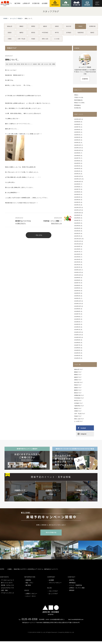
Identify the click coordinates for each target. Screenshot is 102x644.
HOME (5, 18)
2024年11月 (78, 148)
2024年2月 (77, 171)
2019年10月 (78, 306)
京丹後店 (69, 33)
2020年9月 (77, 278)
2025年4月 (77, 135)
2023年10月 (78, 182)
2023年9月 (77, 184)
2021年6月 (77, 254)
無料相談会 (72, 583)
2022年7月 (77, 220)
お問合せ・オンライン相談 (77, 588)
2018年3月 (77, 356)
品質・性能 (4, 590)
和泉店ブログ (78, 385)
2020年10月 (78, 275)
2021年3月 (77, 262)
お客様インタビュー (31, 594)
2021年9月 (77, 246)
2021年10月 (78, 244)
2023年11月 (78, 179)
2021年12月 (78, 239)
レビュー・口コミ (31, 596)
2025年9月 (77, 122)
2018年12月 (78, 332)
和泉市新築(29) (78, 100)
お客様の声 (26, 3)
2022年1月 (77, 236)
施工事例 (17, 3)
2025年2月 (77, 140)
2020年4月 (77, 291)
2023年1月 (77, 205)
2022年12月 (78, 207)
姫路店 (45, 26)
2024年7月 (77, 158)
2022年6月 (77, 223)
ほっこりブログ (53, 594)
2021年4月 (77, 259)
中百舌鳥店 (45, 33)
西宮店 (33, 33)
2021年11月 (78, 241)
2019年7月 (77, 314)
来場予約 (72, 580)
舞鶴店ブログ (78, 372)
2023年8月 (77, 187)
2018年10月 (78, 337)
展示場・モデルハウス (8, 585)
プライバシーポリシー (55, 583)
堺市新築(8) (77, 105)
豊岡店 (33, 26)
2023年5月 (77, 194)
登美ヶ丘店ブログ (79, 419)
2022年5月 (77, 226)
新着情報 (28, 580)
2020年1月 (77, 298)
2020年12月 (78, 270)
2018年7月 (77, 345)
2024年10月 (78, 150)
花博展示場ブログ (79, 395)
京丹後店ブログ (78, 403)
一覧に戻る (39, 235)
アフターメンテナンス (8, 593)
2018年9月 (77, 340)
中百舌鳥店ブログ (79, 398)
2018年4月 (77, 353)
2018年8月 (77, 343)
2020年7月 (77, 283)
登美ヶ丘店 (45, 39)
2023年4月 (77, 197)
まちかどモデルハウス (8, 588)
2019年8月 (77, 311)
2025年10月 (78, 119)
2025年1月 (77, 143)
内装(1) (76, 95)
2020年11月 (78, 272)
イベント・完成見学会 (76, 585)
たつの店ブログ (78, 421)
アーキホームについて (8, 580)
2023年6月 (77, 192)
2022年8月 (77, 218)
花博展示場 (92, 26)
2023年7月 (77, 189)
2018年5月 (77, 350)
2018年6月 (77, 348)
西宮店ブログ (78, 393)
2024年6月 (77, 161)
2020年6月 (77, 285)
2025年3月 (77, 137)
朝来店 (92, 33)
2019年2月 (77, 327)
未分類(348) (78, 108)
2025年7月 (77, 127)
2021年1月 (77, 267)
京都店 (10, 39)
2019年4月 (77, 322)
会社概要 (45, 3)
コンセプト (9, 3)
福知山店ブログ (78, 369)
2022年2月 (77, 233)
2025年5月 (77, 132)
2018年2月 (77, 358)
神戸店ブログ (78, 401)
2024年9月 (77, 153)
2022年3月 (77, 231)
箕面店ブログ (78, 388)
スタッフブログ (53, 591)
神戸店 (57, 33)
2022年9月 (77, 215)
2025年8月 (77, 124)
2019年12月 (78, 301)
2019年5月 (77, 319)
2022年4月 (77, 228)
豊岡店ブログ (78, 375)
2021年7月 (77, 252)
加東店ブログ (78, 380)
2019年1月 (77, 330)
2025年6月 (77, 130)
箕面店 (10, 33)
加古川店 (69, 26)
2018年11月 (78, 335)
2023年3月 (77, 200)
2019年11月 (78, 304)
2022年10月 (78, 213)
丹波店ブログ (78, 416)
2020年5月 (77, 288)
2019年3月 (77, 324)
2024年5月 (77, 163)
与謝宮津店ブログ (79, 406)
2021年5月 (77, 257)
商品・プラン (29, 583)
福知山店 (10, 26)
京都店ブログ (78, 411)
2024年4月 (77, 166)
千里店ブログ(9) (79, 97)
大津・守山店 (21, 39)
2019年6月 (77, 317)
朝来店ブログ (78, 408)
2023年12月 (78, 176)
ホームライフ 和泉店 (16, 18)
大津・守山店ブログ (80, 414)
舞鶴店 (21, 26)
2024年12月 (78, 145)
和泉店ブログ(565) (79, 103)
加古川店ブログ (78, 382)
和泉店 (81, 26)
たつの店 (57, 39)
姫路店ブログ (78, 377)
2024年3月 (77, 168)
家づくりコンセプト (7, 583)
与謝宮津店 (81, 33)
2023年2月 (77, 202)
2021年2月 (77, 265)
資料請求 (72, 590)
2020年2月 (77, 296)
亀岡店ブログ (78, 390)
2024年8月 (77, 156)
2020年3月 (77, 293)
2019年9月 (77, 309)
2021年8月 (77, 249)
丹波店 (33, 39)
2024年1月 (77, 174)
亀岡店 (21, 33)
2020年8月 (77, 280)
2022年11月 (78, 210)
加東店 (57, 26)
